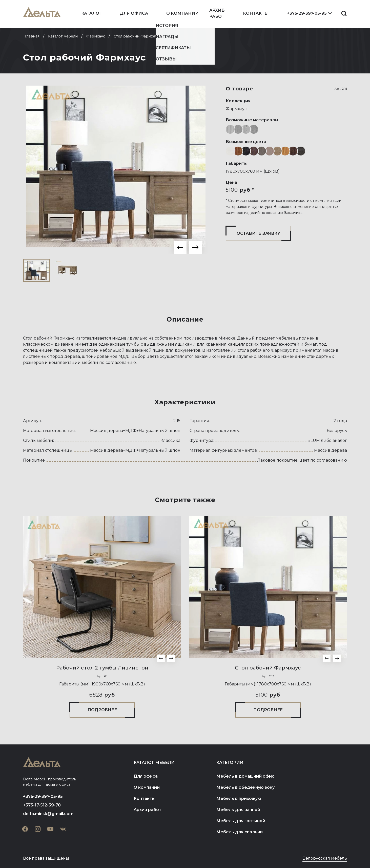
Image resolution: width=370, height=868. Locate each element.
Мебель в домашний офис (245, 776)
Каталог (91, 13)
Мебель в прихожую (239, 798)
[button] (180, 247)
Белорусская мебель (325, 858)
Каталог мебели (154, 763)
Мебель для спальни (240, 832)
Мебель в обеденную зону (245, 787)
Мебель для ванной (238, 810)
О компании (182, 13)
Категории (230, 763)
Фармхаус (236, 109)
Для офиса (134, 13)
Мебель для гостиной (241, 821)
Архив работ (217, 13)
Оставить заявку (258, 233)
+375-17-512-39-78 (42, 805)
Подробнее (102, 710)
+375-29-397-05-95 (307, 13)
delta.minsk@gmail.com (48, 814)
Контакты (256, 13)
